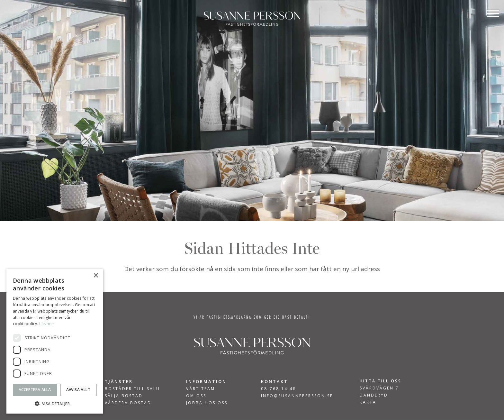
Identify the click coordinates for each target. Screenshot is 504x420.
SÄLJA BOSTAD (124, 396)
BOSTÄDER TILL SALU (132, 389)
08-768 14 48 (279, 389)
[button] (55, 404)
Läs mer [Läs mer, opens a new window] (47, 324)
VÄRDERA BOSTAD (128, 403)
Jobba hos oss (207, 403)
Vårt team (201, 389)
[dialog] (55, 341)
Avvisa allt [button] (78, 390)
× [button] (96, 276)
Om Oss (196, 396)
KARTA (368, 402)
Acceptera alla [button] (35, 390)
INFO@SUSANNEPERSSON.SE (297, 396)
